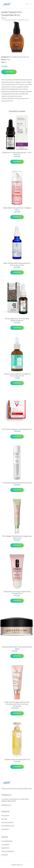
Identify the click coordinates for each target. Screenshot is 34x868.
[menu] (31, 4)
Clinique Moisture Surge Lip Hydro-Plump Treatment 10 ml (17, 593)
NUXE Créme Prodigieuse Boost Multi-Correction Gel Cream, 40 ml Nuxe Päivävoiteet (17, 704)
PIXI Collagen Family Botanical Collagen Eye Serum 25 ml (17, 537)
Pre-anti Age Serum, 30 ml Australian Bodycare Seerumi (17, 320)
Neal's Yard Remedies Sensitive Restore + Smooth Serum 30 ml (17, 264)
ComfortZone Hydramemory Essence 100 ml (17, 483)
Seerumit (26, 57)
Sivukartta (5, 855)
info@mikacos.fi (6, 805)
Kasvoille (4, 819)
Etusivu (4, 18)
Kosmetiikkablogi (7, 841)
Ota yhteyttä (5, 845)
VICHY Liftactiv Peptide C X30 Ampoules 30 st (17, 429)
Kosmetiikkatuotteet (16, 57)
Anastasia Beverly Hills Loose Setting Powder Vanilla (17, 648)
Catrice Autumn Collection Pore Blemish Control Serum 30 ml (17, 375)
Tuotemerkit (5, 829)
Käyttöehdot (5, 848)
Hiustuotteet (5, 816)
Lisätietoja (9, 72)
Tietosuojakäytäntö (8, 851)
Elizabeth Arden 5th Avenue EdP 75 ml (17, 760)
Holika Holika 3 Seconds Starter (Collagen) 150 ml (17, 209)
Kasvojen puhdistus (8, 822)
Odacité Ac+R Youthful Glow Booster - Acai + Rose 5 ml (17, 153)
